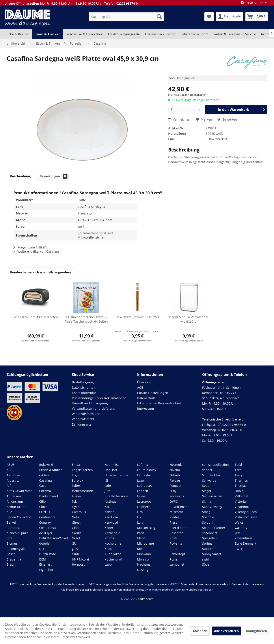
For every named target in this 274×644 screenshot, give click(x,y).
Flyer (75, 507)
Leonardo (144, 501)
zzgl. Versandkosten (194, 95)
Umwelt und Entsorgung (90, 403)
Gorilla (77, 533)
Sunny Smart (212, 554)
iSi (106, 480)
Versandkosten (126, 590)
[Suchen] (159, 17)
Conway (45, 522)
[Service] (251, 34)
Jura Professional (117, 496)
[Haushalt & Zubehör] (160, 34)
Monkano (144, 554)
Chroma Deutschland (49, 493)
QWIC (174, 501)
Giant (76, 528)
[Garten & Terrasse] (226, 34)
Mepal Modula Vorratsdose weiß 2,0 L (189, 319)
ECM (43, 559)
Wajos (239, 522)
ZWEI (238, 549)
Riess (173, 522)
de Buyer (46, 533)
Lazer (141, 480)
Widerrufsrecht (83, 419)
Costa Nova (48, 528)
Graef (76, 538)
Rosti (173, 538)
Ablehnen (200, 631)
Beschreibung (20, 176)
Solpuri (207, 522)
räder (174, 549)
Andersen (14, 496)
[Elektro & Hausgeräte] (124, 34)
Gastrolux (79, 512)
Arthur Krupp (17, 507)
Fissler (77, 496)
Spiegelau (209, 538)
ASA (9, 512)
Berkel (11, 522)
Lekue (141, 496)
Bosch (11, 554)
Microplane (145, 543)
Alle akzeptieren (226, 631)
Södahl (207, 564)
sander (207, 470)
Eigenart (45, 564)
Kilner (109, 528)
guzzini (77, 549)
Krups (109, 549)
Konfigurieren (256, 631)
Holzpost (78, 564)
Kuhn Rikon (113, 554)
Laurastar (144, 475)
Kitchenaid (112, 533)
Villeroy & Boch (246, 512)
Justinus (110, 501)
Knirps (109, 538)
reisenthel (177, 512)
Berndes (13, 528)
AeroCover (14, 475)
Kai (107, 507)
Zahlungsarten (83, 424)
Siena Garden (212, 496)
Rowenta (176, 543)
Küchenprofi (114, 559)
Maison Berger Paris (148, 530)
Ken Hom (111, 517)
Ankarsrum (15, 501)
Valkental (241, 496)
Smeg (206, 512)
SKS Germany (212, 507)
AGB (140, 387)
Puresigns (177, 496)
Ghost (76, 522)
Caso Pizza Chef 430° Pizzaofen (35, 317)
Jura (107, 491)
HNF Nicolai (80, 559)
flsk (74, 501)
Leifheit (143, 491)
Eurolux (77, 480)
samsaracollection (215, 465)
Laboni (109, 564)
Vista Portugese (246, 517)
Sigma (207, 501)
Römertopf (177, 554)
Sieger (207, 491)
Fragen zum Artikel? (30, 247)
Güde (76, 554)
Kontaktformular (84, 393)
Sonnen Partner (214, 528)
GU (74, 543)
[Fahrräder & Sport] (194, 34)
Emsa (76, 465)
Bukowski (46, 465)
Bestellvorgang (83, 382)
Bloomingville (17, 549)
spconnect (210, 533)
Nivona (175, 470)
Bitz (9, 538)
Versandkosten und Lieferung (94, 408)
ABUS (11, 465)
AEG (10, 470)
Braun (11, 564)
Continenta (47, 517)
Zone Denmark (246, 543)
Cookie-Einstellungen (153, 393)
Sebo (206, 486)
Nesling (143, 570)
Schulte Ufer (211, 475)
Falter (76, 486)
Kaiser (109, 512)
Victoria (240, 501)
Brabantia (14, 559)
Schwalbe (209, 480)
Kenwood (111, 522)
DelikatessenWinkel (54, 538)
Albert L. (13, 480)
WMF (238, 533)
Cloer (43, 507)
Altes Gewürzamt (19, 491)
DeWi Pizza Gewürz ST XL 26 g (137, 317)
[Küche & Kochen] (17, 34)
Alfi (9, 486)
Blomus (12, 543)
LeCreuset (144, 486)
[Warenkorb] (257, 17)
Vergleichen (179, 119)
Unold (239, 491)
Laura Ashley (147, 470)
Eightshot (46, 570)
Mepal (142, 538)
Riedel (174, 517)
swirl (206, 559)
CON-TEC (46, 512)
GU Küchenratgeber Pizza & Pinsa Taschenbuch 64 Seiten (86, 319)
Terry (239, 475)
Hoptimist (112, 465)
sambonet (177, 564)
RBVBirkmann (180, 507)
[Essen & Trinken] (47, 34)
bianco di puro (17, 533)
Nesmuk (176, 465)
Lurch (141, 522)
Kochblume (113, 543)
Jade (108, 486)
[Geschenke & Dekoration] (84, 34)
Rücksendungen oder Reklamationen (99, 398)
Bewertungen (54, 176)
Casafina (46, 480)
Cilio (42, 501)
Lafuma (143, 465)
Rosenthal (177, 533)
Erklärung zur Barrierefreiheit (159, 403)
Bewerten (227, 119)
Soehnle (208, 517)
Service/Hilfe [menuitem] (252, 3)
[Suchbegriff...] (127, 17)
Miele (141, 549)
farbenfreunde (83, 491)
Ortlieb (175, 475)
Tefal (238, 465)
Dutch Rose (48, 554)
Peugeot (175, 486)
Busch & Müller (51, 470)
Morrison (144, 559)
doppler (45, 543)
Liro (140, 512)
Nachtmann (146, 564)
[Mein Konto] (230, 17)
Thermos (241, 480)
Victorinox (242, 507)
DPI (42, 549)
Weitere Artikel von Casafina (36, 251)
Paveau (175, 480)
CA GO (44, 475)
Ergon (76, 475)
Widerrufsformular (86, 414)
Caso (43, 486)
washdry (241, 528)
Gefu (75, 517)
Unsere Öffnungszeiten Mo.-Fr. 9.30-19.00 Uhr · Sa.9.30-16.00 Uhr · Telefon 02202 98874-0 (71, 3)
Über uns (144, 382)
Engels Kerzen (82, 470)
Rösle (173, 559)
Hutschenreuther (117, 475)
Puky (173, 491)
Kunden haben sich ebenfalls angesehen (40, 272)
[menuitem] (127, 17)
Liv (139, 517)
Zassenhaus (244, 538)
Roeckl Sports (179, 528)
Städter (208, 549)
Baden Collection (19, 517)
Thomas (241, 486)
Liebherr (143, 507)
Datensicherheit (84, 387)
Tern (238, 470)
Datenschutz (146, 398)
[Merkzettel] (209, 17)
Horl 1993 (112, 470)
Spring (207, 543)
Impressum (145, 408)
